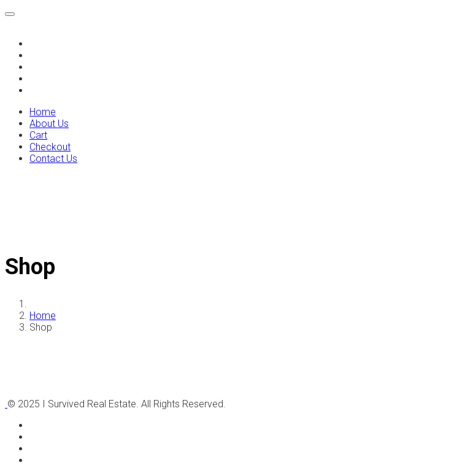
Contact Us (51, 91)
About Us (47, 56)
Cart (38, 67)
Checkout (48, 79)
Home (42, 44)
